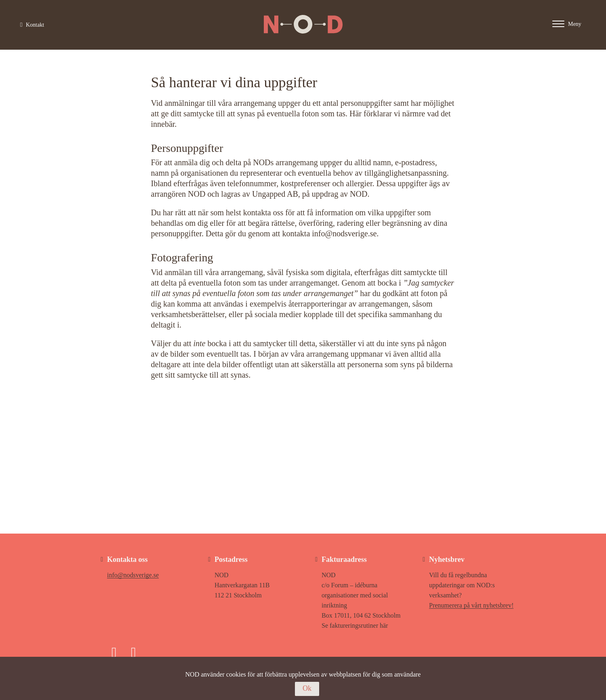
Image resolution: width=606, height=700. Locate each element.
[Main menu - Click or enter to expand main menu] (575, 24)
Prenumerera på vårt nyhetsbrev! (471, 605)
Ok (307, 688)
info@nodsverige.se (133, 575)
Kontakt (32, 25)
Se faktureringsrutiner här (355, 625)
